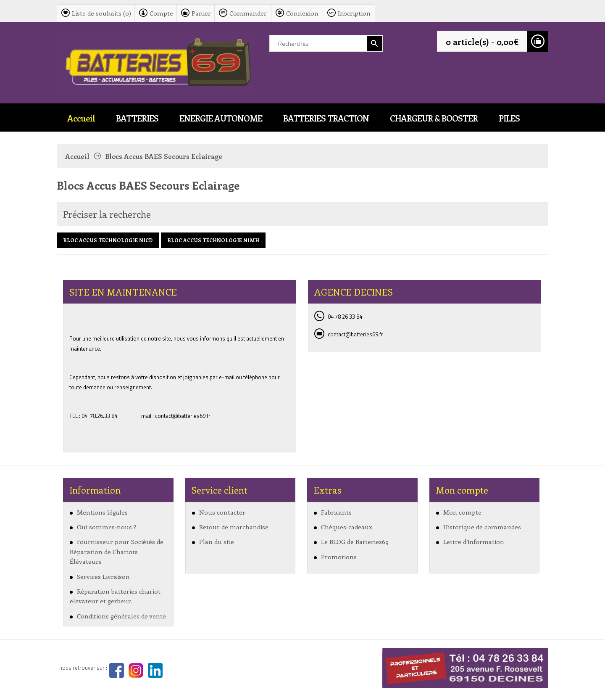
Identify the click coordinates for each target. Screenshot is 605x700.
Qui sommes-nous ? (107, 527)
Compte (161, 13)
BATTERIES (137, 118)
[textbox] (326, 43)
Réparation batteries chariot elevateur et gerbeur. (115, 596)
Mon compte (462, 512)
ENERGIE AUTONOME (221, 118)
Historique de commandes (482, 527)
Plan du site (217, 542)
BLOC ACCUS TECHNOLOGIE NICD (108, 240)
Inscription (354, 13)
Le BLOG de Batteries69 (355, 542)
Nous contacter (222, 512)
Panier (201, 13)
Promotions (339, 557)
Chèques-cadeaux (347, 527)
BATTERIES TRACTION (326, 118)
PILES (509, 118)
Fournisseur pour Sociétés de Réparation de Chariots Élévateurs (117, 551)
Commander (248, 13)
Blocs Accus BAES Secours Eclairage (164, 156)
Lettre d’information (474, 542)
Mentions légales (102, 512)
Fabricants (336, 512)
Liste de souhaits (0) (101, 13)
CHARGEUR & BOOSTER (434, 118)
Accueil (81, 118)
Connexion (302, 13)
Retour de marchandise (234, 527)
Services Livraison (103, 576)
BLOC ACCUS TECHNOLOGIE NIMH (213, 240)
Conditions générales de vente (121, 616)
